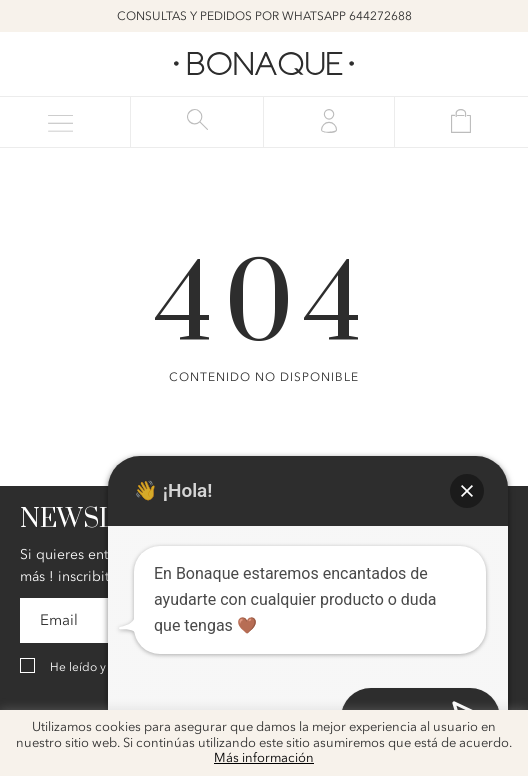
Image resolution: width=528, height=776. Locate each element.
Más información (264, 758)
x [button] (498, 732)
